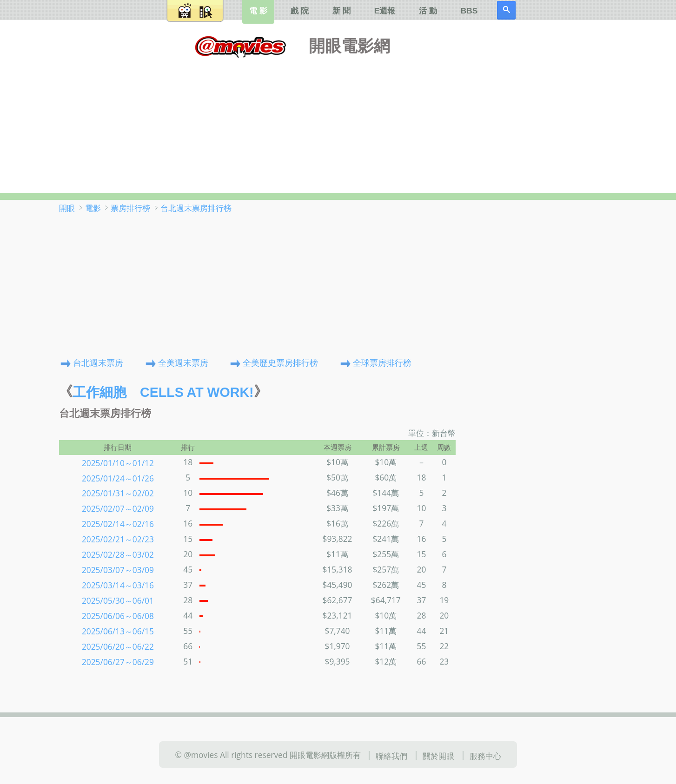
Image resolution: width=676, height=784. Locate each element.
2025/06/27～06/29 (118, 662)
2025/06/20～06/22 (118, 646)
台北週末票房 (98, 362)
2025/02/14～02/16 (118, 524)
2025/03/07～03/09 (118, 570)
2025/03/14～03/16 (118, 585)
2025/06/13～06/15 (118, 631)
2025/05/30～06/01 (118, 600)
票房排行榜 (130, 208)
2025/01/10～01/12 (118, 462)
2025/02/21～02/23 (118, 539)
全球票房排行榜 (382, 362)
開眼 (67, 208)
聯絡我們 (391, 755)
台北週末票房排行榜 (196, 208)
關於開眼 (438, 755)
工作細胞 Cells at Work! (163, 392)
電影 (93, 208)
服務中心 (485, 755)
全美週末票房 (183, 362)
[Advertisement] (338, 123)
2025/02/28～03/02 (118, 554)
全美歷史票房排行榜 (280, 362)
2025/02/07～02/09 (118, 508)
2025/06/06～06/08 (118, 616)
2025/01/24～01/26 (118, 478)
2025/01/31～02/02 (118, 493)
